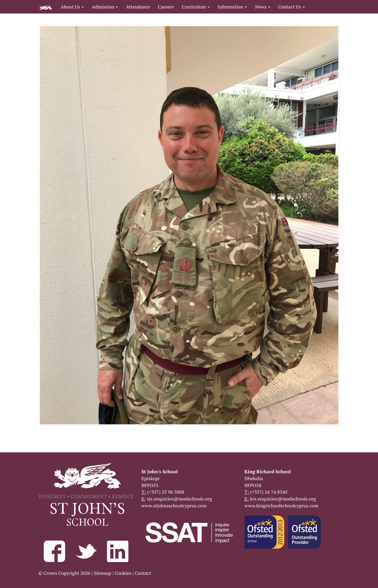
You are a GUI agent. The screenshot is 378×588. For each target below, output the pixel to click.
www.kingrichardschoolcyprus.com (282, 506)
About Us (72, 7)
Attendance (138, 7)
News (262, 7)
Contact (143, 573)
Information (232, 7)
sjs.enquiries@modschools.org (179, 499)
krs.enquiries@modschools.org (283, 499)
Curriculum (196, 7)
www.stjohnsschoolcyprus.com (174, 506)
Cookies (123, 573)
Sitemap (103, 573)
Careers (166, 7)
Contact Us (291, 7)
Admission (105, 7)
